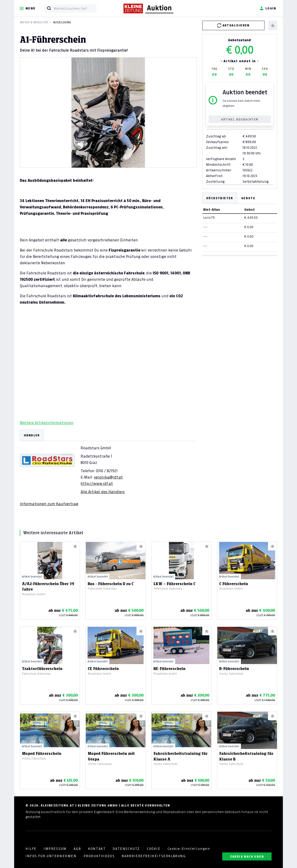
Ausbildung (62, 22)
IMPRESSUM (55, 849)
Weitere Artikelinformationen (47, 423)
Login (268, 8)
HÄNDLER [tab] (32, 435)
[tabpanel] (108, 468)
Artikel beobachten (240, 119)
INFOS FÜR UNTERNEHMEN (51, 856)
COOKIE (154, 849)
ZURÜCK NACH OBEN (247, 857)
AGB (77, 849)
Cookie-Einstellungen (189, 849)
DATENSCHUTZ (126, 849)
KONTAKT (97, 849)
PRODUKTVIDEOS (99, 856)
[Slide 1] (108, 160)
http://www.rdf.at (97, 484)
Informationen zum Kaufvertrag (49, 504)
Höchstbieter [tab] (220, 198)
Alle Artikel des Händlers (103, 492)
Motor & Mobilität (34, 22)
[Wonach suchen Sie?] (75, 8)
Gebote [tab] (248, 198)
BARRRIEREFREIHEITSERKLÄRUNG (154, 856)
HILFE (31, 849)
